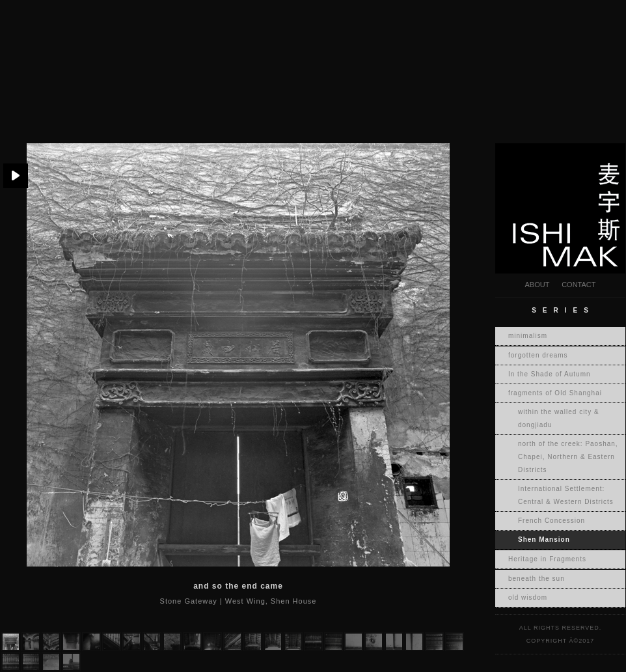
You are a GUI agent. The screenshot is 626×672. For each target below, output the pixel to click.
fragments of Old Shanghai (555, 393)
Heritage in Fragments (547, 559)
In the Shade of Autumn (550, 374)
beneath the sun (537, 579)
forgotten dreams (538, 355)
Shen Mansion (544, 539)
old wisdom (528, 597)
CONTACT (578, 285)
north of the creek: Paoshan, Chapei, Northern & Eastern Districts (568, 457)
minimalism (528, 336)
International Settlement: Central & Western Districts (566, 495)
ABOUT (537, 285)
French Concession (551, 521)
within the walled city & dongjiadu (559, 418)
